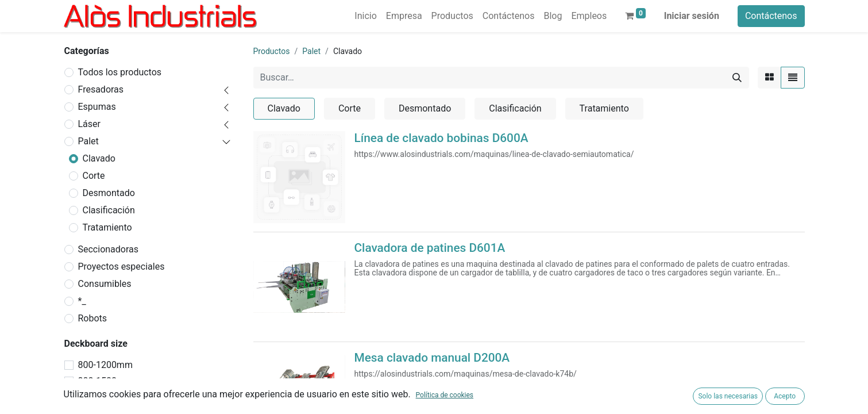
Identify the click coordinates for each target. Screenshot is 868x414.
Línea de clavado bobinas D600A (441, 138)
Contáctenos (771, 16)
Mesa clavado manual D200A (432, 358)
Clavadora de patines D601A (430, 248)
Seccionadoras (109, 249)
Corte (94, 176)
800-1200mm (105, 365)
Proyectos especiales (121, 267)
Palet (88, 141)
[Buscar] (737, 78)
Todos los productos (120, 72)
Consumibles (105, 284)
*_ (82, 301)
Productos (272, 51)
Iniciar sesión (692, 16)
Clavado (99, 158)
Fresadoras (101, 89)
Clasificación (109, 210)
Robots (93, 318)
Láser (89, 124)
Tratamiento (107, 227)
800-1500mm (105, 381)
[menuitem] (365, 16)
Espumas (97, 107)
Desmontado (109, 193)
